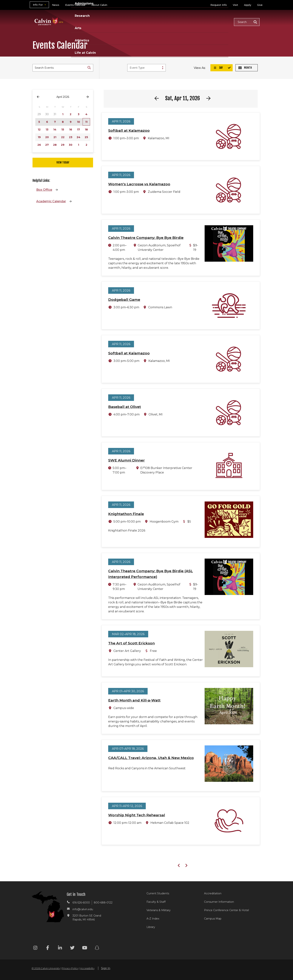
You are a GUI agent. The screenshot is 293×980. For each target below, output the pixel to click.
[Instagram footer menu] (35, 948)
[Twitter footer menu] (72, 948)
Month (245, 68)
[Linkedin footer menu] (60, 948)
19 (39, 137)
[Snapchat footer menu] (97, 948)
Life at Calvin (218, 22)
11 (86, 122)
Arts (175, 22)
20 (47, 137)
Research (156, 22)
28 (55, 145)
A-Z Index (153, 919)
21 (55, 137)
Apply (248, 5)
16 (71, 130)
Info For (38, 5)
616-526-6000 (81, 903)
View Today (63, 162)
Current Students (158, 893)
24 (78, 137)
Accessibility (87, 968)
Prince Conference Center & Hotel (226, 910)
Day (218, 68)
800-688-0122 (103, 903)
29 (63, 145)
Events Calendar (75, 5)
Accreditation (213, 893)
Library (151, 927)
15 (63, 130)
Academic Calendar (51, 201)
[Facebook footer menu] (48, 948)
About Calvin (99, 5)
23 (71, 137)
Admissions (132, 22)
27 (47, 145)
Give (260, 5)
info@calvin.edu (83, 909)
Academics (106, 22)
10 (78, 122)
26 (39, 145)
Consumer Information (219, 902)
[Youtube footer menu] (85, 948)
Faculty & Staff (156, 902)
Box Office (44, 190)
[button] (247, 22)
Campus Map (213, 919)
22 (63, 137)
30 (71, 145)
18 (86, 130)
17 (78, 130)
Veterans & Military (159, 910)
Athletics (193, 22)
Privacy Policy (70, 968)
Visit (235, 5)
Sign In (106, 968)
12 (39, 130)
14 (55, 130)
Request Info (219, 5)
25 (86, 137)
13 (47, 130)
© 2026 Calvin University (46, 968)
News (56, 5)
